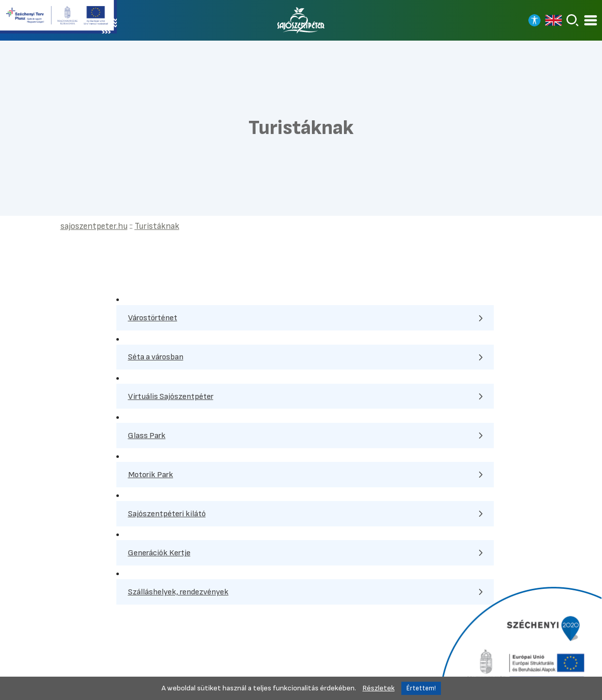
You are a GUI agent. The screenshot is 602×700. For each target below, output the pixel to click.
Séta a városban (156, 357)
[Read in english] (553, 20)
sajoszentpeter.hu (94, 226)
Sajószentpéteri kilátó (167, 514)
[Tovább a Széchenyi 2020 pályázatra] (519, 642)
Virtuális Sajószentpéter (171, 396)
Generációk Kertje (159, 553)
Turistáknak (157, 226)
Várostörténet (153, 318)
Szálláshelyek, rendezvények (178, 592)
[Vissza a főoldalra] (301, 20)
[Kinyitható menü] (591, 21)
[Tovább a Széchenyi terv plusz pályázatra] (58, 18)
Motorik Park (151, 475)
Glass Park (147, 436)
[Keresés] (573, 20)
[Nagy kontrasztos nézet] (534, 20)
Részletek (379, 688)
